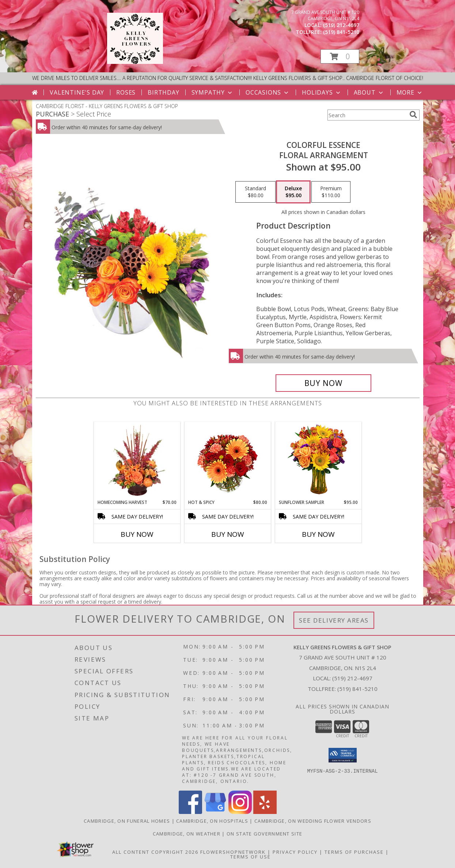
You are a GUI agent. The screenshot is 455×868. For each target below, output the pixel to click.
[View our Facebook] (190, 812)
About (369, 92)
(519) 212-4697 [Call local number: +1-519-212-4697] (341, 25)
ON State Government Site (264, 834)
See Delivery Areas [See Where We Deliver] (334, 620)
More (410, 92)
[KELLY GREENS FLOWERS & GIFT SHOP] (135, 62)
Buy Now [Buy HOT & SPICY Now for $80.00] (228, 534)
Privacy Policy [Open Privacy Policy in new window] (295, 852)
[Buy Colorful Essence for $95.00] (324, 383)
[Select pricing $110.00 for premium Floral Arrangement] (331, 192)
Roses (126, 92)
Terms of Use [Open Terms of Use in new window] (251, 857)
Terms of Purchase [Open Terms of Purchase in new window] (354, 852)
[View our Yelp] (265, 812)
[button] (340, 56)
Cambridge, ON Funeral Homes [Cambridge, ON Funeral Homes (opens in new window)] (127, 821)
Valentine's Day (77, 92)
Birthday (163, 92)
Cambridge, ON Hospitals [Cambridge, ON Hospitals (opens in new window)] (212, 821)
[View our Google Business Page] (215, 812)
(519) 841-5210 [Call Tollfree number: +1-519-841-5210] (357, 689)
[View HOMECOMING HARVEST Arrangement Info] (137, 460)
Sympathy (213, 92)
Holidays (322, 92)
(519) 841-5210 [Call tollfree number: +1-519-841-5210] (341, 32)
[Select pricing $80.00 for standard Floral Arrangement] (255, 192)
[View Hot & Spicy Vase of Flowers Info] (227, 461)
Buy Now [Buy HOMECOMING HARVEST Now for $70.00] (137, 534)
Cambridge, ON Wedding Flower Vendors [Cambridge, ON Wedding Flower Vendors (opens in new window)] (313, 821)
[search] (413, 115)
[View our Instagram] (240, 812)
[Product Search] (367, 115)
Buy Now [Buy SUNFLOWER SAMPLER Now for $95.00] (318, 534)
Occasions (268, 92)
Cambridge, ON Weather (187, 834)
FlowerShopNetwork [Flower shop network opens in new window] (233, 852)
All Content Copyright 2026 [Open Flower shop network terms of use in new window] (155, 852)
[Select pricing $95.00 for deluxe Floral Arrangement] (293, 192)
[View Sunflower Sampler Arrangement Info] (318, 461)
